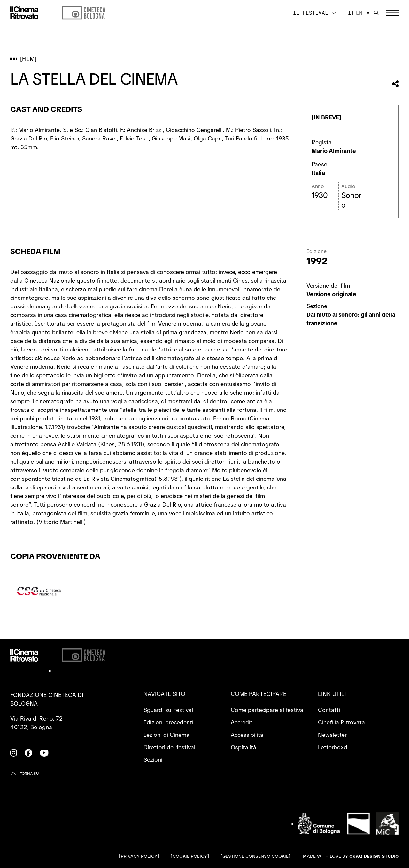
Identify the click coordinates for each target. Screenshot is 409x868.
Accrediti (242, 722)
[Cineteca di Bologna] (84, 655)
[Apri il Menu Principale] (393, 13)
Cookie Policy (190, 856)
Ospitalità (243, 747)
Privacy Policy (139, 856)
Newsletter (332, 735)
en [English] (359, 13)
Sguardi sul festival (168, 710)
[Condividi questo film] (395, 84)
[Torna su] (25, 773)
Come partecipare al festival (268, 710)
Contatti (329, 710)
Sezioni (153, 760)
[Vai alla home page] (24, 13)
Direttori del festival (169, 747)
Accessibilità (247, 735)
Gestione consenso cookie (255, 856)
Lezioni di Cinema (166, 735)
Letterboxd (333, 747)
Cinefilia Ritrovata (341, 722)
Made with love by (351, 856)
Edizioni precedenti (168, 722)
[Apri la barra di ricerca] (376, 13)
